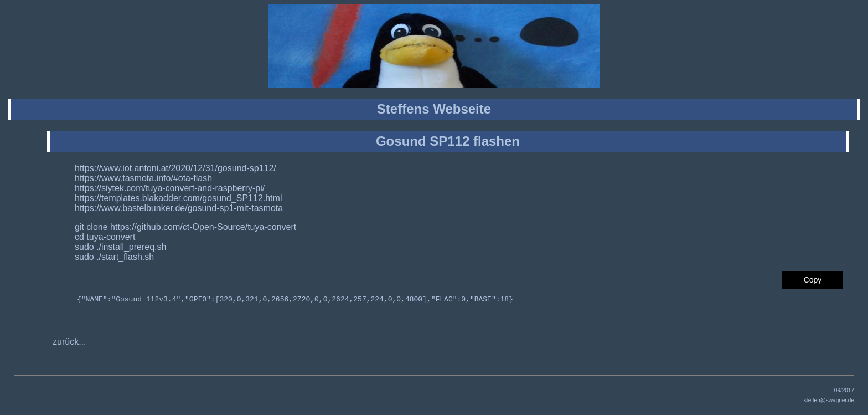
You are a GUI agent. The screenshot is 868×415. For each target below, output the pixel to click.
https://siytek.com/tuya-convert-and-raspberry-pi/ (170, 188)
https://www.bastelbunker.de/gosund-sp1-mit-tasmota (179, 208)
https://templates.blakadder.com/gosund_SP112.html (178, 198)
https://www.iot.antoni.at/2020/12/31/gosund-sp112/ (175, 168)
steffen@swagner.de (829, 402)
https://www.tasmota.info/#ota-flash (143, 178)
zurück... (69, 343)
